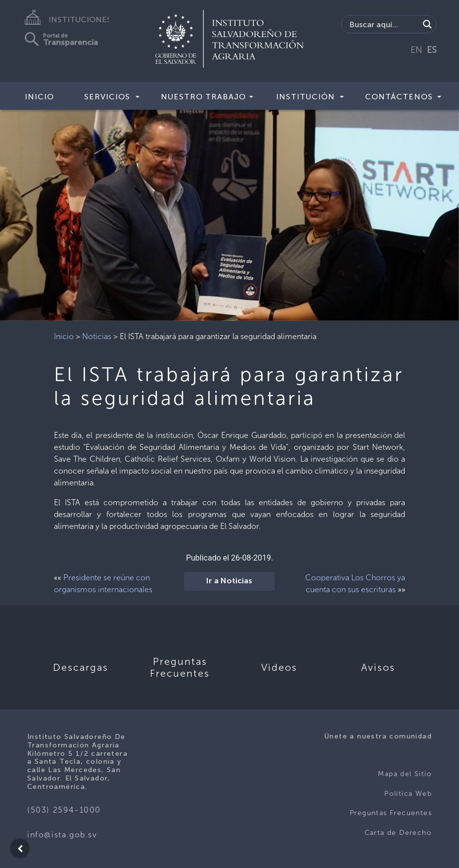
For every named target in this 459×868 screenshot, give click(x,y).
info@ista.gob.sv (62, 835)
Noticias (97, 336)
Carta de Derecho (398, 833)
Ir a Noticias (229, 581)
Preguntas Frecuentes (391, 813)
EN (416, 50)
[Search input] (383, 24)
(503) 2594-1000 (64, 810)
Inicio (39, 97)
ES (432, 50)
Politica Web (408, 794)
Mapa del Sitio (405, 774)
